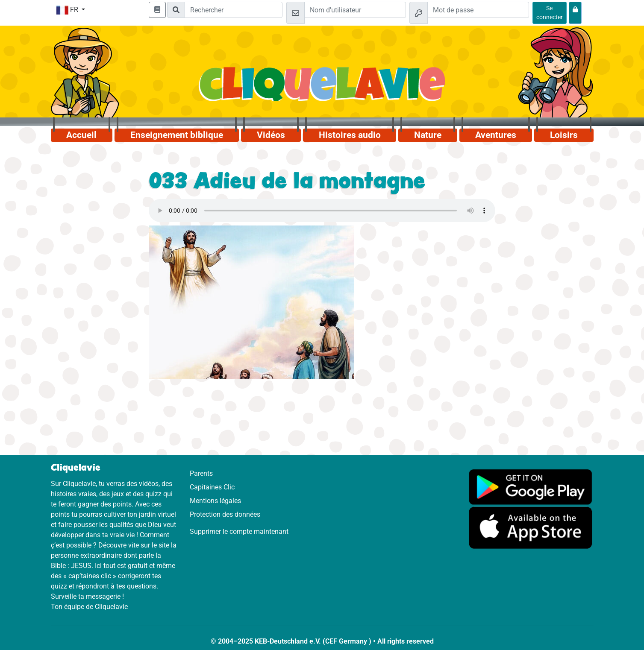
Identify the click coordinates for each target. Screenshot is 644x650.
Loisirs (564, 135)
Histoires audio (350, 135)
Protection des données (225, 514)
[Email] (355, 10)
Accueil (81, 135)
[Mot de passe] (478, 10)
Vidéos (271, 135)
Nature (428, 135)
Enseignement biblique (177, 135)
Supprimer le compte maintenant (239, 531)
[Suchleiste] (234, 10)
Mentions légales (215, 501)
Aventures (496, 135)
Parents (201, 473)
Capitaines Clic (212, 487)
